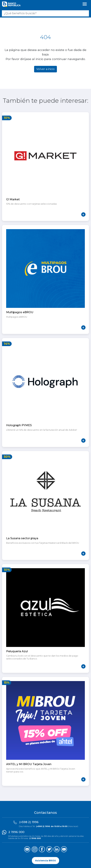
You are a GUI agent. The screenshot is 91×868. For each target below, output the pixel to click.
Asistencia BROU (45, 861)
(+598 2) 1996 (29, 822)
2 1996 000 (16, 832)
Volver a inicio (45, 69)
